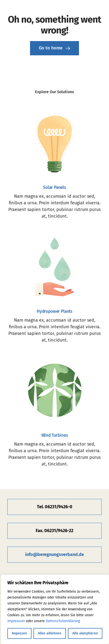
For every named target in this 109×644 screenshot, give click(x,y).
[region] (55, 609)
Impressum (16, 621)
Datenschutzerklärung (63, 621)
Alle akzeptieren (85, 633)
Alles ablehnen (50, 633)
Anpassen (19, 633)
